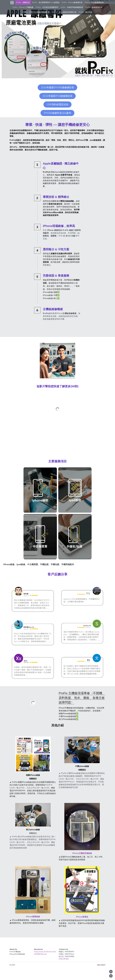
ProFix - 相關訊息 (23, 2)
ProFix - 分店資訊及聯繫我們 (47, 7)
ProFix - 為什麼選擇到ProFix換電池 (46, 2)
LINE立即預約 (64, 959)
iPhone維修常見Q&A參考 (57, 113)
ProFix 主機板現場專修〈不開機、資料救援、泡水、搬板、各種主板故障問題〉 (82, 698)
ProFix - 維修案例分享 (94, 7)
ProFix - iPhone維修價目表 (72, 2)
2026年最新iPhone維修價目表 (57, 87)
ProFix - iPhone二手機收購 (23, 7)
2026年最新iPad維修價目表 (57, 96)
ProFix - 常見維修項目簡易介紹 (64, 12)
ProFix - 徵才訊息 (86, 12)
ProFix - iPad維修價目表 (94, 2)
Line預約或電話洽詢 (57, 104)
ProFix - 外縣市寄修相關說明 (72, 7)
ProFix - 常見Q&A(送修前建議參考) (36, 12)
